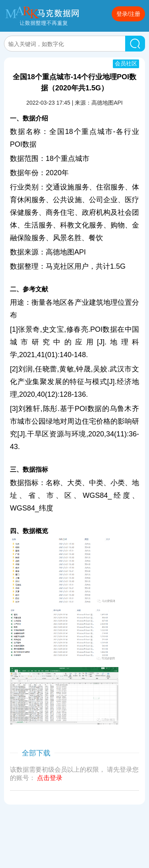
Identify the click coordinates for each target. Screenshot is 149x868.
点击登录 (50, 778)
